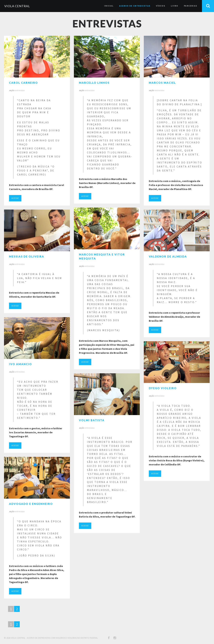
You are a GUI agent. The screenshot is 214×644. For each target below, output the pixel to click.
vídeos (161, 6)
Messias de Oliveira (27, 256)
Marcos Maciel (162, 83)
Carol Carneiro (23, 83)
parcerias (191, 6)
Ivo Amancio (20, 364)
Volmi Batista (92, 420)
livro (175, 6)
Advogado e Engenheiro (31, 504)
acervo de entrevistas (135, 6)
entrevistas (20, 90)
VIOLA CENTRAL (17, 6)
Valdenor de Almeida (168, 256)
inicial (109, 6)
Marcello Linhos (94, 83)
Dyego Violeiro (163, 388)
